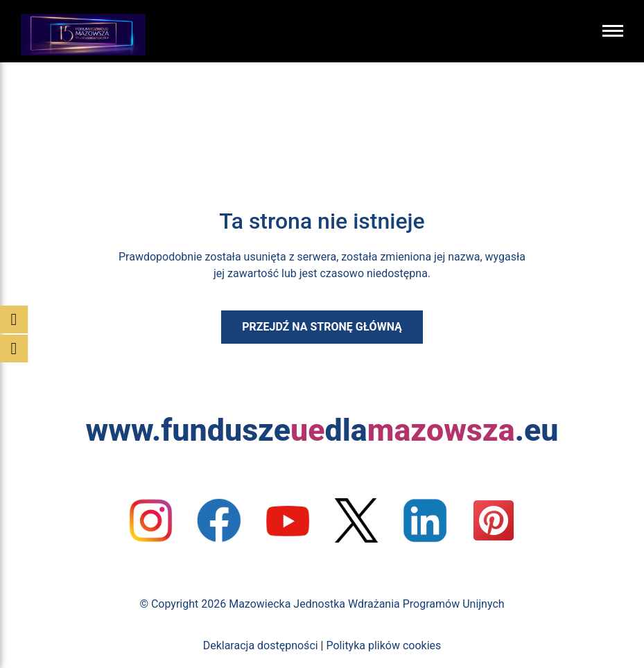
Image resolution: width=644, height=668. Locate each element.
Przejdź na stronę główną (322, 327)
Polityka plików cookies (383, 645)
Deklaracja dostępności (261, 645)
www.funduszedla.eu (322, 430)
